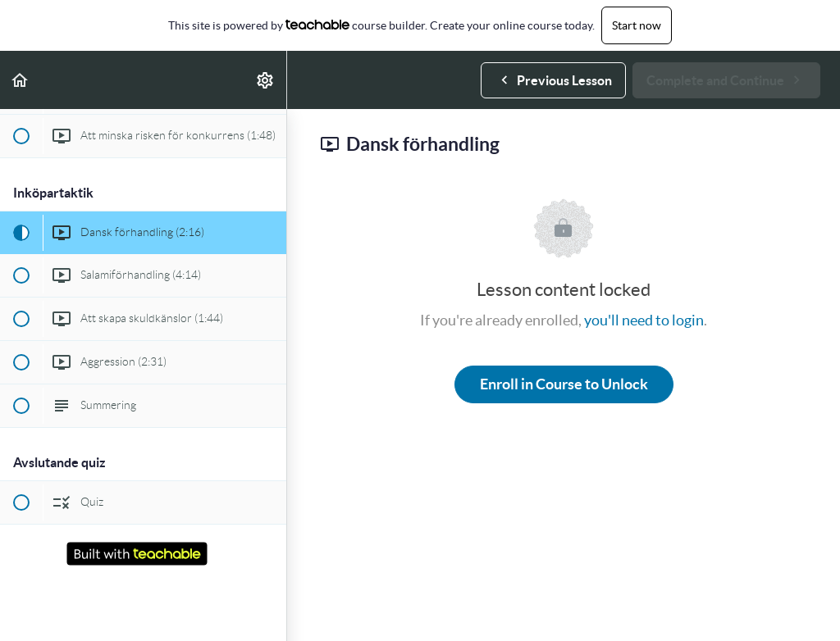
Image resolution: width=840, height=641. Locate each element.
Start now (637, 25)
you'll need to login (644, 320)
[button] (21, 80)
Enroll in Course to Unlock (564, 384)
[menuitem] (266, 80)
